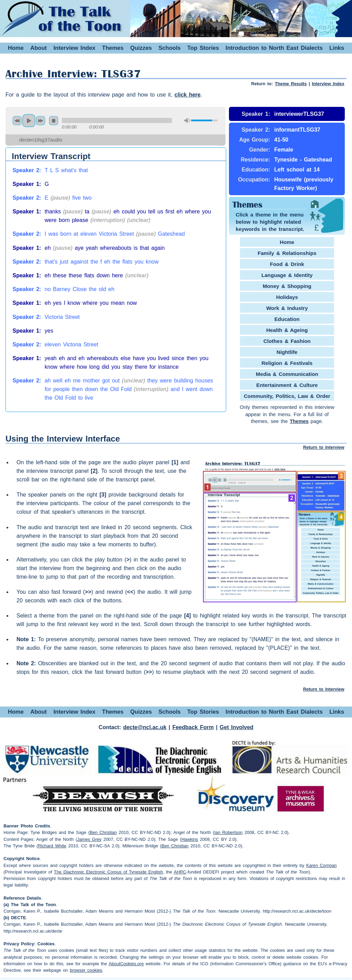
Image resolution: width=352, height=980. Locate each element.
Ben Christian (103, 832)
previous (17, 121)
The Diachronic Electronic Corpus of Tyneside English (108, 872)
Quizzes (141, 48)
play (29, 121)
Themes (113, 48)
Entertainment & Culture (287, 385)
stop (54, 121)
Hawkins (190, 839)
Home (16, 48)
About (38, 48)
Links (337, 48)
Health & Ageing (287, 330)
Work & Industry (287, 308)
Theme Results (291, 84)
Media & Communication (287, 374)
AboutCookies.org (126, 964)
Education (287, 319)
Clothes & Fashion (287, 341)
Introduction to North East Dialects (274, 48)
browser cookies (86, 970)
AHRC (180, 872)
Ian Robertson (228, 832)
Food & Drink (287, 264)
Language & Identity (287, 275)
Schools (170, 48)
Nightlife (287, 352)
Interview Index (74, 48)
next (41, 121)
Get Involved (236, 727)
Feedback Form (193, 727)
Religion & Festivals (287, 363)
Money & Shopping (287, 286)
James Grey (89, 839)
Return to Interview (324, 447)
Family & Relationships (287, 253)
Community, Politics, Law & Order (287, 396)
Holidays (287, 297)
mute (187, 120)
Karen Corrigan (322, 865)
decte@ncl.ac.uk (145, 727)
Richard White (52, 846)
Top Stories (203, 48)
